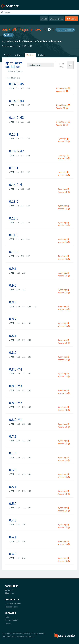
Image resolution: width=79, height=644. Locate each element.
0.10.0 (14, 252)
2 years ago (64, 189)
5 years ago (64, 273)
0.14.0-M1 (17, 185)
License (8, 624)
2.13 (24, 46)
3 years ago (64, 206)
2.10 (35, 306)
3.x (19, 46)
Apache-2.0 (62, 91)
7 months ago (63, 88)
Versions (30, 55)
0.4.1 (13, 537)
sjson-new (32, 29)
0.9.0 (13, 285)
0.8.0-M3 (16, 386)
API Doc (44, 19)
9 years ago (64, 441)
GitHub (8, 35)
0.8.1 (13, 336)
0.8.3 (13, 302)
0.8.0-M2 (16, 403)
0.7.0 (13, 453)
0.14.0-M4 (17, 101)
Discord (10, 593)
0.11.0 (14, 235)
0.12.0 (14, 218)
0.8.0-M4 (16, 369)
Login (71, 19)
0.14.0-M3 (17, 117)
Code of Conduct (12, 620)
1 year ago (63, 139)
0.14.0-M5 (17, 84)
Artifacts (18, 55)
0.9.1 (13, 268)
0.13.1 (14, 168)
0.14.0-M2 (17, 151)
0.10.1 (14, 134)
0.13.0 (14, 201)
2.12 (30, 46)
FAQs (7, 617)
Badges (42, 55)
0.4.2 (13, 520)
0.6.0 (13, 470)
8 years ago (64, 323)
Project (7, 55)
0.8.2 (13, 319)
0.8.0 (13, 352)
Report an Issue (11, 607)
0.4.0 (13, 554)
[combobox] (40, 65)
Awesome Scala (57, 19)
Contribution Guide (13, 603)
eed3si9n (10, 29)
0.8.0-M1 (16, 420)
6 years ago (64, 306)
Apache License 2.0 (65, 30)
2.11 (29, 306)
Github (9, 590)
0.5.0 (13, 503)
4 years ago (64, 256)
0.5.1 (13, 487)
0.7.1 (13, 436)
